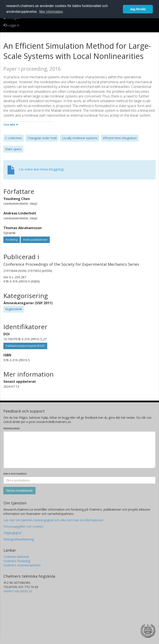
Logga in (11, 25)
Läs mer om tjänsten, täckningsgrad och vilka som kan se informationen (53, 520)
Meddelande (12, 428)
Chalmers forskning (17, 561)
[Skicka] (19, 491)
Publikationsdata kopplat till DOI (25, 346)
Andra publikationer (35, 240)
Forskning (12, 240)
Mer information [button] (51, 12)
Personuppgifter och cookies (23, 526)
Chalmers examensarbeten (22, 565)
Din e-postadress (15, 474)
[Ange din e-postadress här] (79, 480)
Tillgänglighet (12, 533)
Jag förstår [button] (138, 9)
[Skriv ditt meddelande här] (79, 450)
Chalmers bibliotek (16, 557)
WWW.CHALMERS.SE (18, 591)
